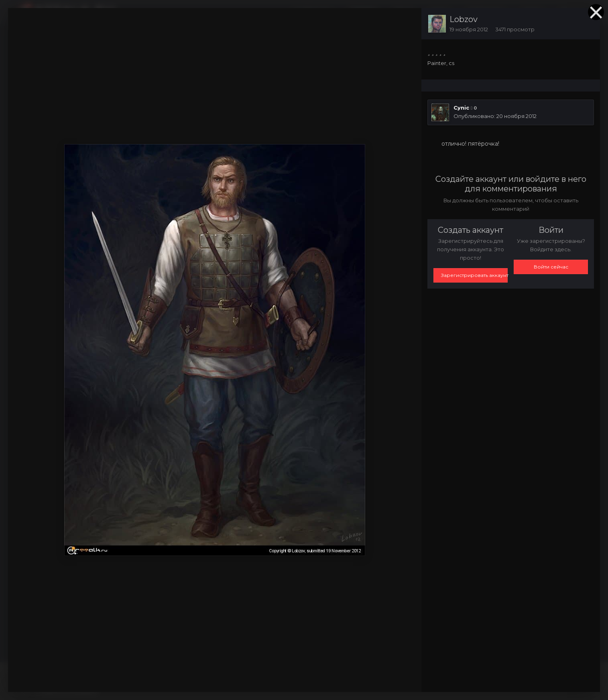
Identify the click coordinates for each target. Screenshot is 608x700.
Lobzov (464, 19)
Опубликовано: (495, 116)
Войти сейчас (551, 267)
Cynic (461, 108)
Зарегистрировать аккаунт (474, 275)
